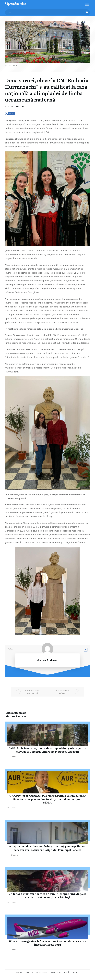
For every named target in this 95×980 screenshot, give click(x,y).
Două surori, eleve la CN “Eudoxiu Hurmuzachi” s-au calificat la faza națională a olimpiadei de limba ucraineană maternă (47, 90)
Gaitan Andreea (16, 716)
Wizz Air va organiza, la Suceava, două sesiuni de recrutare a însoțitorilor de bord (47, 935)
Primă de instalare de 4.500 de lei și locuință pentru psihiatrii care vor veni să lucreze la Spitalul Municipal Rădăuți (47, 840)
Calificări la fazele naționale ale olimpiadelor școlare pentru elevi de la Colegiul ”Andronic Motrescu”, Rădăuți (47, 742)
